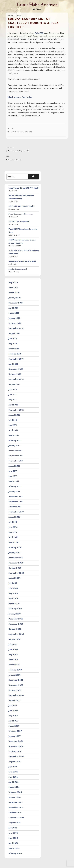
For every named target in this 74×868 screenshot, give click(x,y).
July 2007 (13, 706)
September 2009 (16, 573)
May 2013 (13, 400)
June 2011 (13, 471)
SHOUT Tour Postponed (19, 222)
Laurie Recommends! (18, 269)
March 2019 (14, 313)
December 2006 (16, 741)
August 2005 (14, 823)
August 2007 (14, 700)
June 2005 (13, 833)
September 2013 (16, 379)
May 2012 (13, 425)
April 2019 (13, 308)
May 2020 (13, 283)
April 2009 (13, 599)
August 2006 (14, 762)
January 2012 (14, 446)
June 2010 (13, 527)
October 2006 (15, 751)
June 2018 (13, 339)
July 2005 (13, 828)
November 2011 (16, 456)
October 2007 (15, 690)
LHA (12, 129)
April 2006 (13, 782)
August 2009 (14, 578)
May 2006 (13, 777)
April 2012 (13, 430)
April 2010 (13, 537)
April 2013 (13, 405)
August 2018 (14, 333)
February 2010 (15, 548)
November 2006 (16, 746)
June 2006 (13, 772)
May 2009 (13, 593)
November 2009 (16, 563)
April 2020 (13, 288)
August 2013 (14, 384)
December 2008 (16, 619)
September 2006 (16, 757)
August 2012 (14, 415)
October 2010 (15, 507)
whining (29, 132)
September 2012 (16, 410)
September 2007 (16, 695)
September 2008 (16, 634)
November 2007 (16, 685)
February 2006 (15, 792)
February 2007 (15, 731)
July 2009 (13, 583)
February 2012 (15, 441)
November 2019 (16, 303)
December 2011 (16, 451)
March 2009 (14, 604)
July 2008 (13, 644)
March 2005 (14, 848)
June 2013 (13, 395)
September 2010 (16, 512)
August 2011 (14, 466)
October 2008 (15, 629)
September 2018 (16, 328)
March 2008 (14, 665)
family (14, 132)
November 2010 (16, 502)
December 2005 (16, 802)
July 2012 (13, 420)
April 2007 (13, 721)
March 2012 (14, 435)
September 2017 (16, 359)
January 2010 (14, 553)
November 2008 (16, 624)
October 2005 (15, 813)
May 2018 (13, 344)
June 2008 (13, 650)
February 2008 (15, 670)
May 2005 (13, 838)
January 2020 (15, 298)
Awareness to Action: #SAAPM (22, 261)
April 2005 (13, 843)
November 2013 (16, 369)
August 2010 (14, 517)
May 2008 (13, 655)
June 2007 (13, 711)
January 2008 (14, 675)
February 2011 (15, 486)
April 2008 (13, 660)
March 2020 (14, 293)
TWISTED (39, 33)
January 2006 (15, 797)
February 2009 (15, 609)
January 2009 (15, 614)
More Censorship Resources (21, 214)
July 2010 (13, 522)
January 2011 (14, 492)
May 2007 (13, 716)
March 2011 (14, 481)
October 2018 (15, 323)
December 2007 (16, 680)
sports (21, 132)
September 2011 (16, 461)
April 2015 (13, 364)
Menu (37, 9)
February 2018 (15, 354)
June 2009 (13, 588)
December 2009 (16, 558)
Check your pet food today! (20, 97)
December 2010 (16, 497)
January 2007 (14, 736)
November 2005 (16, 808)
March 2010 (14, 542)
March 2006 (14, 787)
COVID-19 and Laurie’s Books (21, 206)
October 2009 (15, 568)
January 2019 (14, 318)
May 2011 (13, 476)
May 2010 (13, 532)
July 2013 (13, 390)
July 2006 (13, 767)
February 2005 (15, 853)
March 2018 (14, 349)
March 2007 (14, 726)
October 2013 (15, 374)
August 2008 (14, 639)
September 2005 (16, 818)
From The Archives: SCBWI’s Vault (23, 188)
